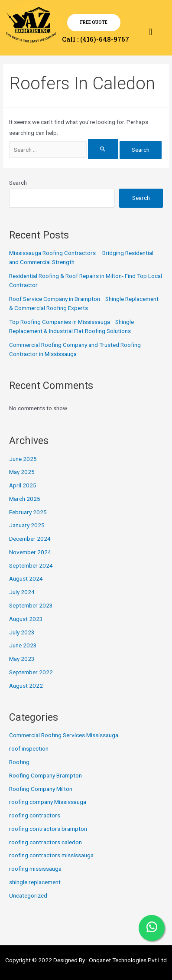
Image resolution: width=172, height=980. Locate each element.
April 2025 (23, 485)
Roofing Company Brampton (45, 775)
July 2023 (22, 632)
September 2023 (31, 605)
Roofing (19, 762)
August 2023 (26, 619)
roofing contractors (35, 815)
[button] (151, 32)
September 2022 (31, 672)
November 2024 (30, 552)
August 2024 (26, 578)
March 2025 (25, 499)
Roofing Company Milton (41, 789)
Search (18, 183)
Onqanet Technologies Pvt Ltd (128, 960)
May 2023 (22, 659)
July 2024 (22, 592)
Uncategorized (28, 895)
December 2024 (30, 539)
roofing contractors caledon (45, 842)
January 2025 (27, 525)
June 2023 (23, 645)
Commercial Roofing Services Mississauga (64, 735)
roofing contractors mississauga (51, 855)
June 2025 (23, 459)
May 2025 (22, 472)
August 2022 (26, 686)
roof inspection (29, 748)
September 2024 (31, 565)
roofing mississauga (35, 869)
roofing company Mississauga (48, 802)
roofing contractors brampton (48, 829)
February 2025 (28, 512)
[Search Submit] (103, 149)
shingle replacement (35, 882)
